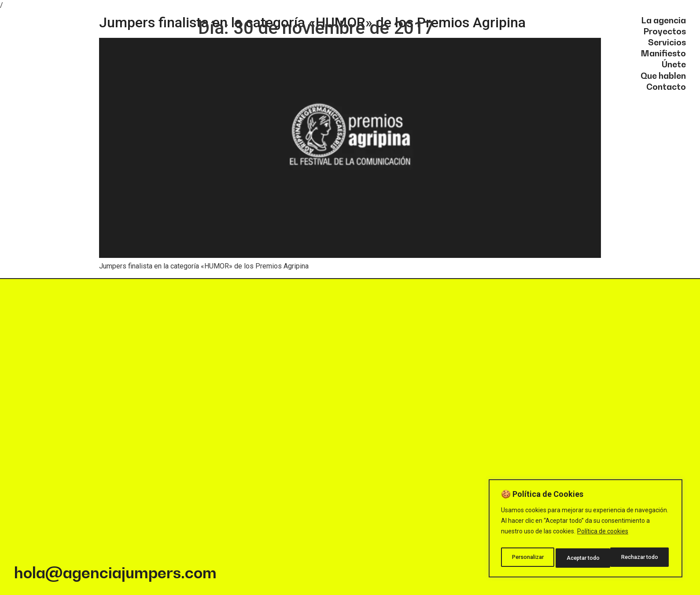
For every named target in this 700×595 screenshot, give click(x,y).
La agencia (663, 20)
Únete (674, 64)
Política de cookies (603, 536)
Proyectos (665, 31)
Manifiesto (663, 53)
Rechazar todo (586, 558)
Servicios (667, 42)
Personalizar (527, 558)
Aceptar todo (644, 558)
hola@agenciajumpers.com (115, 573)
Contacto (666, 86)
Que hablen (663, 75)
